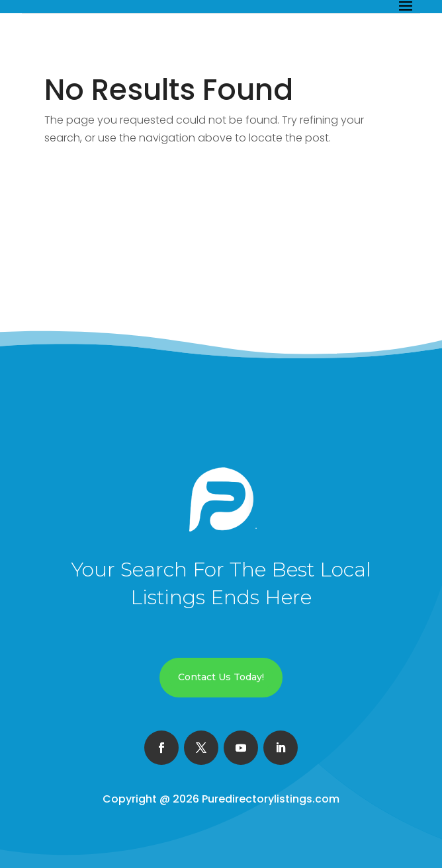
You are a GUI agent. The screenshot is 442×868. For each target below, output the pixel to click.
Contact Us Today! (221, 677)
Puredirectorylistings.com (271, 799)
